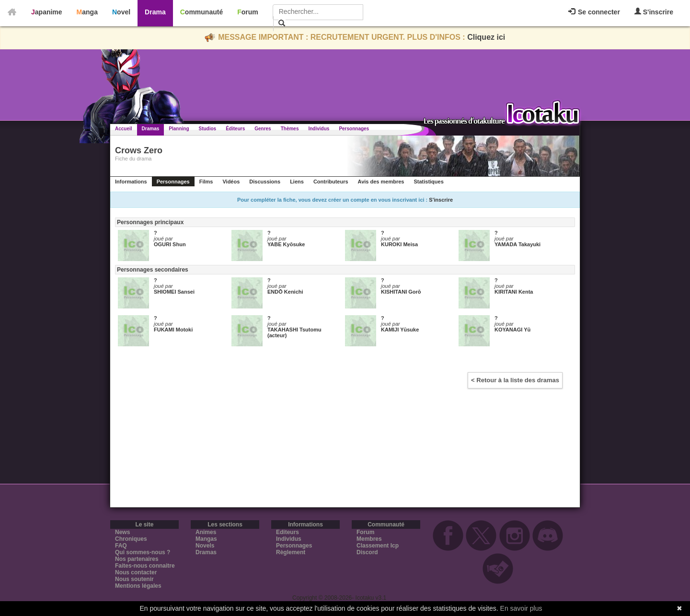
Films (206, 182)
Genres (263, 129)
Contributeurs (331, 182)
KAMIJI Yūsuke (400, 330)
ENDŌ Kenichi (285, 292)
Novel (121, 12)
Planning (179, 129)
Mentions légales (138, 586)
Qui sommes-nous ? (143, 552)
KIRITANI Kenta (514, 292)
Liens (297, 182)
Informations (131, 182)
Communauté (201, 12)
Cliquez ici (486, 37)
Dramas (151, 129)
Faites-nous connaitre (145, 566)
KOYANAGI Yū (512, 330)
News (122, 532)
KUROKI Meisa (399, 244)
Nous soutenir (134, 579)
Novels (205, 546)
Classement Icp (378, 546)
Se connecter (594, 12)
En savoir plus (521, 608)
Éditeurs (235, 129)
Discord (367, 552)
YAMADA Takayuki (517, 244)
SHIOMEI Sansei (174, 292)
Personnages (354, 129)
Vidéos (231, 182)
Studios (208, 129)
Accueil (124, 129)
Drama (155, 12)
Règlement (291, 552)
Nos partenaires (137, 559)
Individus (319, 129)
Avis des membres (381, 182)
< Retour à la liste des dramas (515, 380)
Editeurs (287, 532)
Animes (206, 532)
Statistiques (428, 182)
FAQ (121, 546)
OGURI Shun (170, 244)
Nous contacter (136, 572)
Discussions (265, 182)
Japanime (47, 12)
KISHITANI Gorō (401, 292)
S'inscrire (654, 12)
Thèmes (290, 129)
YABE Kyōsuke (286, 244)
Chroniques (131, 539)
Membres (369, 539)
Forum (248, 12)
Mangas (206, 539)
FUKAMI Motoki (173, 330)
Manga (87, 12)
